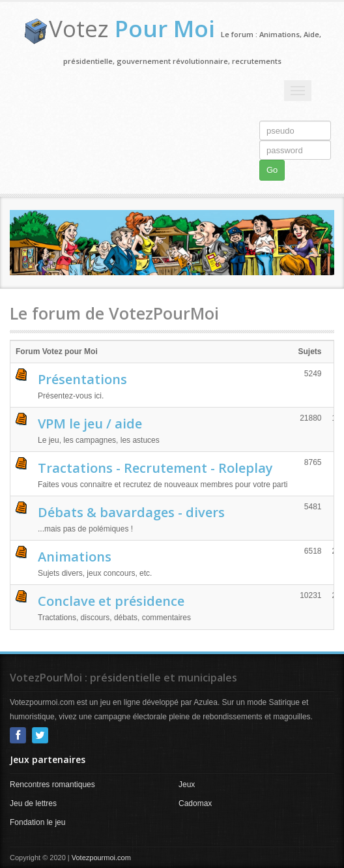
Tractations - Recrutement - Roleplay (155, 468)
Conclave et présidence (111, 601)
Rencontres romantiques (52, 785)
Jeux (187, 785)
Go (272, 170)
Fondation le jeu (37, 822)
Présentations (82, 379)
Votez (132, 28)
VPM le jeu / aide (90, 424)
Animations (75, 557)
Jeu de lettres (33, 803)
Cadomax (195, 803)
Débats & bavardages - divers (131, 512)
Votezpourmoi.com (101, 858)
